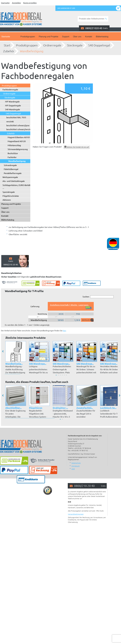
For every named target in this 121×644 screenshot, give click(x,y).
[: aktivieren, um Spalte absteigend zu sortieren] (38, 317)
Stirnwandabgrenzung (18, 149)
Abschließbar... (13, 408)
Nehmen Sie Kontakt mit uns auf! (77, 147)
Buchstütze (13, 153)
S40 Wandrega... (38, 364)
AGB (73, 469)
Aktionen (7, 200)
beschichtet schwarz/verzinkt (20, 129)
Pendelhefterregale (13, 173)
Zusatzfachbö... (85, 408)
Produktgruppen (28, 37)
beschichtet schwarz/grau (18, 125)
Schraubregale (10, 165)
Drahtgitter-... (60, 408)
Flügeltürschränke (11, 196)
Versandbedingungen (76, 514)
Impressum (76, 466)
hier (64, 330)
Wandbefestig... (14, 364)
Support (66, 37)
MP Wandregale (12, 101)
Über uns (77, 37)
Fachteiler (12, 157)
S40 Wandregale (13, 109)
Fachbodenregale (10, 89)
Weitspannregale (10, 177)
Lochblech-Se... (108, 408)
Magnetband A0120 (17, 141)
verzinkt (10, 121)
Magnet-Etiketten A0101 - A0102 (23, 137)
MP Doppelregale (13, 105)
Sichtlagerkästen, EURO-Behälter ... (17, 186)
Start (7, 45)
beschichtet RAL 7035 (16, 117)
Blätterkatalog (102, 37)
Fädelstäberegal (11, 169)
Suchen (98, 297)
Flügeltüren (36, 408)
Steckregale (75, 45)
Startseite (5, 3)
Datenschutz (76, 463)
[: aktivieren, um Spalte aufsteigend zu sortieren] (56, 317)
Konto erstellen (30, 3)
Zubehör (9, 51)
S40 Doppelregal (99, 45)
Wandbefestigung (32, 51)
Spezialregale (9, 192)
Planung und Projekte (48, 37)
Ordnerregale (52, 45)
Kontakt (89, 37)
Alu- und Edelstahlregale (14, 181)
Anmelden (16, 3)
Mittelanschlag (14, 145)
